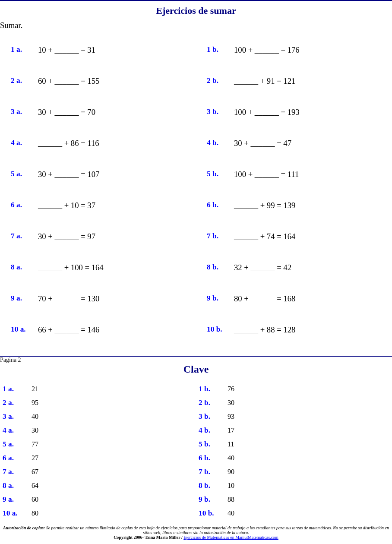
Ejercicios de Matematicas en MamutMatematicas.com (231, 537)
